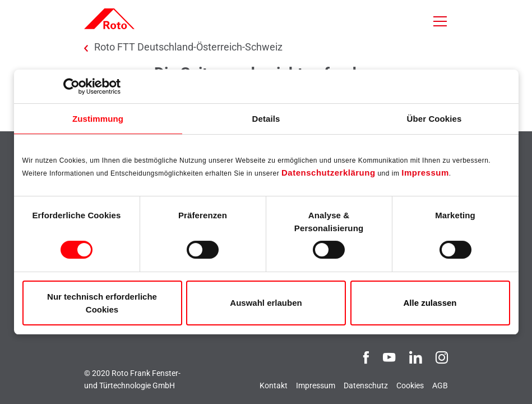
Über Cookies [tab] (434, 119)
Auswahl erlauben (266, 303)
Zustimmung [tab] (98, 119)
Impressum (425, 173)
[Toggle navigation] (440, 21)
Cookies (410, 385)
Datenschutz (366, 385)
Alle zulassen (430, 303)
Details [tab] (266, 119)
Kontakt (274, 385)
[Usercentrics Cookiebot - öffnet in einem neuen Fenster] (71, 86)
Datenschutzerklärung (329, 173)
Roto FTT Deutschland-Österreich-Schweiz (188, 47)
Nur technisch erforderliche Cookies (102, 303)
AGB (440, 385)
